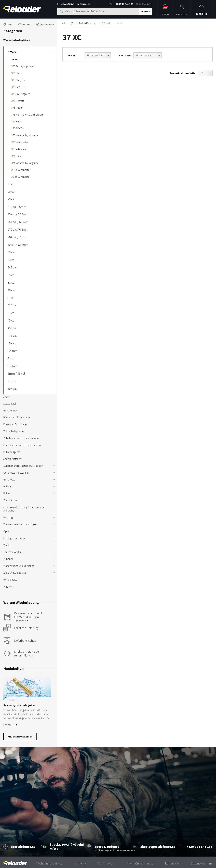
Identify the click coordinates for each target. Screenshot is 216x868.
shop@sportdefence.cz (74, 4)
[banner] (15, 863)
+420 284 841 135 (122, 4)
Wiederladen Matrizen (83, 23)
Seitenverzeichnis (202, 863)
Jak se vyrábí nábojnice (19, 705)
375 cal (106, 23)
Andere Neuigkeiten (20, 737)
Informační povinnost (139, 863)
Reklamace (172, 863)
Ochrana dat (106, 863)
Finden (146, 11)
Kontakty (80, 863)
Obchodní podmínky (49, 863)
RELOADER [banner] (22, 9)
